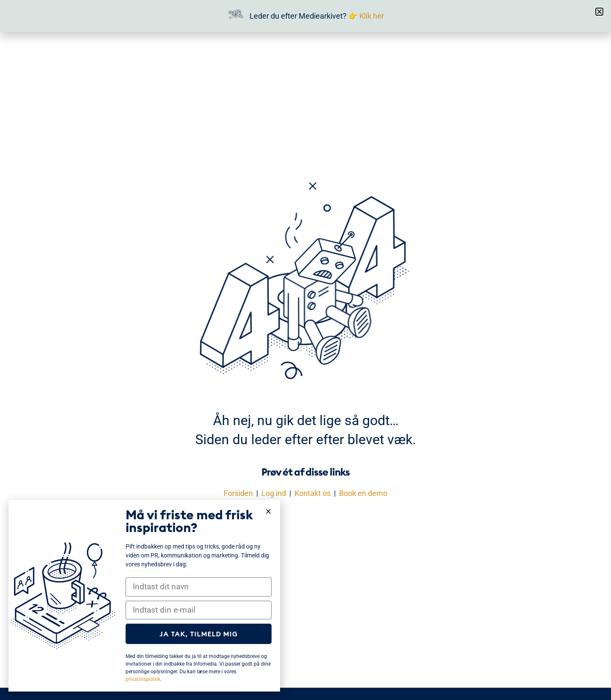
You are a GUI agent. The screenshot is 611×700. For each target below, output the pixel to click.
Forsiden (238, 493)
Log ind (274, 493)
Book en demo (363, 493)
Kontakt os (313, 493)
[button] (599, 12)
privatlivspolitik (143, 679)
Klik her (372, 16)
